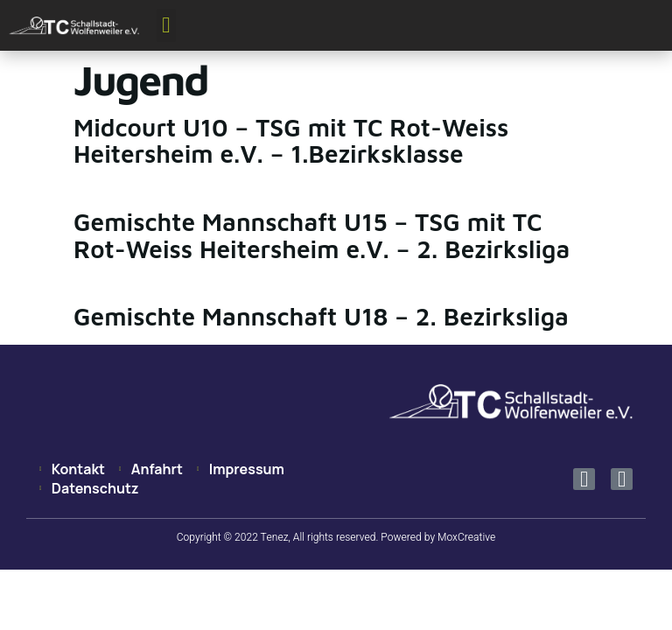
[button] (166, 25)
